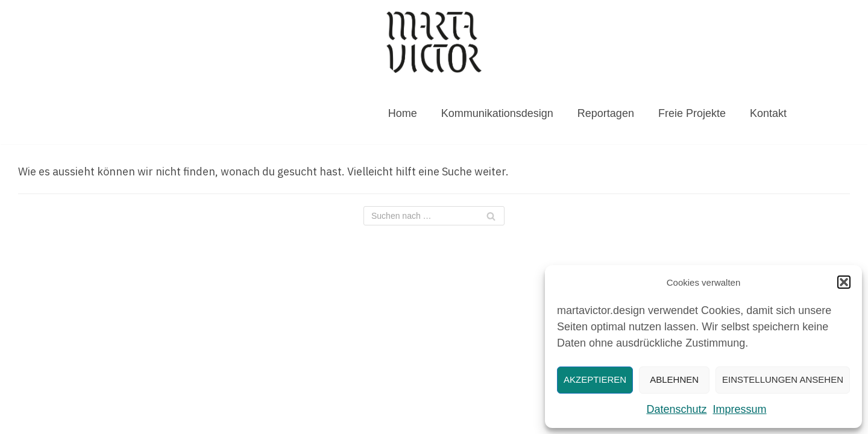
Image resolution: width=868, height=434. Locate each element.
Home (403, 113)
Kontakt (768, 113)
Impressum (740, 409)
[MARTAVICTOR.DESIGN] (434, 42)
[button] (844, 282)
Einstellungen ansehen (783, 379)
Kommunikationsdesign (497, 113)
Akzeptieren (595, 379)
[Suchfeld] (434, 216)
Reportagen (606, 113)
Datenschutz (676, 409)
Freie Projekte (692, 113)
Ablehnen (674, 379)
